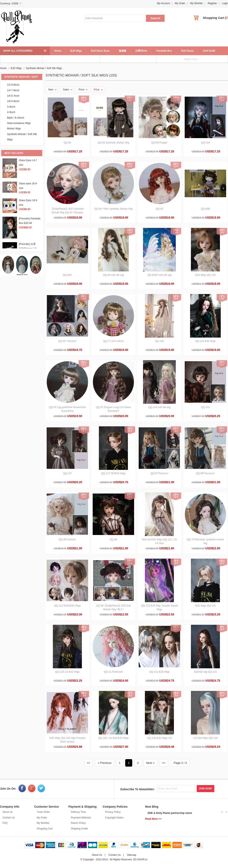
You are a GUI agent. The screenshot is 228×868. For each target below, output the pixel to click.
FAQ (5, 823)
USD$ (15, 4)
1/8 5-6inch (13, 101)
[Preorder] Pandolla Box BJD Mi (30, 223)
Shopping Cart (214, 18)
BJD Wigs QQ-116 (206, 606)
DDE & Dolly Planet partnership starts (170, 813)
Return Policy (78, 823)
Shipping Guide (79, 829)
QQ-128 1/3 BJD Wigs (67, 672)
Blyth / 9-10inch (16, 118)
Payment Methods (81, 818)
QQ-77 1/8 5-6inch (113, 341)
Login (225, 3)
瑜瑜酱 (122, 51)
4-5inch (11, 112)
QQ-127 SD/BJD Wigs (113, 473)
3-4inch (11, 107)
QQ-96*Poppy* (159, 143)
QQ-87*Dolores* (159, 473)
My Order (180, 3)
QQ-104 (206, 143)
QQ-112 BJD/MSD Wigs (67, 606)
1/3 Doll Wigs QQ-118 (206, 738)
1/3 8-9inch (13, 85)
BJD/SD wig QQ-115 (205, 672)
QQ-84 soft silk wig (113, 275)
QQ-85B (205, 209)
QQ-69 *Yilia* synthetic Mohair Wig (113, 209)
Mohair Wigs (14, 129)
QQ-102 (206, 407)
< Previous (105, 763)
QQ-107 (67, 473)
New (52, 90)
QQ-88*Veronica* (205, 473)
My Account (163, 3)
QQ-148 (159, 341)
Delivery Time (78, 812)
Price (83, 90)
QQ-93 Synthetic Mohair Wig (113, 143)
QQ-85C (67, 275)
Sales (68, 90)
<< (89, 763)
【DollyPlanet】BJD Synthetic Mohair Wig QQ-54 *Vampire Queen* (67, 213)
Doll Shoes (188, 51)
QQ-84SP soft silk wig (159, 275)
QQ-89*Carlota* (67, 540)
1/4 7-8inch (13, 90)
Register (212, 3)
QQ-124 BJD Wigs (206, 341)
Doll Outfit (209, 51)
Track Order (43, 812)
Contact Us (9, 818)
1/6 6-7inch (13, 96)
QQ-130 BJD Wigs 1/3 (159, 738)
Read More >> (153, 819)
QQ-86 (113, 540)
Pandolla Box (164, 51)
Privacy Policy (113, 812)
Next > (150, 763)
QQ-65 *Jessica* (67, 341)
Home (58, 51)
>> (164, 763)
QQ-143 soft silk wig (159, 407)
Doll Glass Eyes (100, 51)
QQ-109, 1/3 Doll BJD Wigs (113, 738)
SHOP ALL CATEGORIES (18, 51)
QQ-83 (67, 143)
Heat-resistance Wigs (19, 123)
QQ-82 (159, 209)
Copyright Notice (114, 818)
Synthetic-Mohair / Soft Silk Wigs (44, 68)
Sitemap (132, 855)
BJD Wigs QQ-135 (206, 275)
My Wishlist (196, 3)
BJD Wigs (76, 51)
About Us (8, 812)
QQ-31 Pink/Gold (113, 672)
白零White (141, 51)
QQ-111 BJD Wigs (159, 672)
